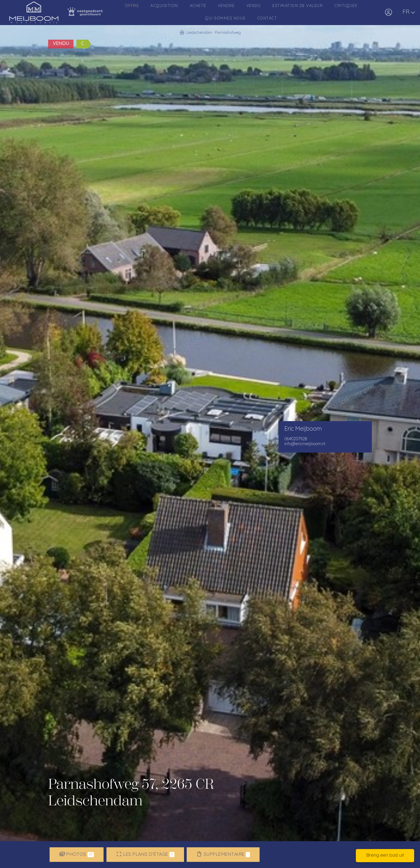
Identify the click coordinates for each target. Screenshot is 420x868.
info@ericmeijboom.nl (305, 444)
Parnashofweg (228, 33)
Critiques (346, 6)
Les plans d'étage (145, 855)
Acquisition (164, 6)
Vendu (254, 6)
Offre (132, 6)
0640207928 (296, 439)
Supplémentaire (223, 855)
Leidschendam (199, 33)
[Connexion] (388, 13)
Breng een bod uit (385, 855)
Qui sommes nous (225, 19)
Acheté (198, 6)
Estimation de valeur (298, 6)
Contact (267, 19)
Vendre (226, 6)
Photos (77, 855)
